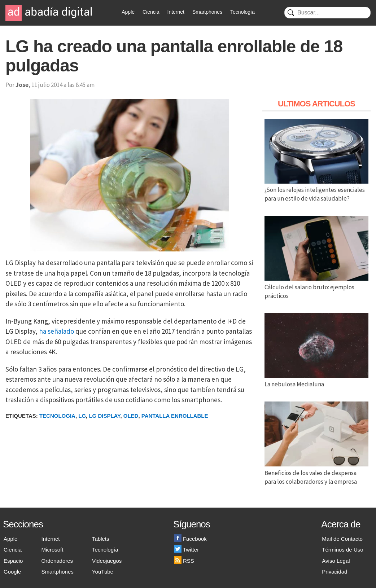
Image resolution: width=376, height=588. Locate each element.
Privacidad (335, 572)
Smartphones (207, 12)
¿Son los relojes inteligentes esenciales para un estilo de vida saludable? (316, 190)
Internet (176, 12)
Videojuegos (107, 561)
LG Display (104, 416)
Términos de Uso (342, 550)
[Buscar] (327, 13)
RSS (184, 561)
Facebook (190, 539)
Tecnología (242, 12)
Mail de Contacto (342, 539)
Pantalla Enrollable (175, 416)
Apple (128, 12)
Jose (22, 85)
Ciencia (151, 12)
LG (82, 416)
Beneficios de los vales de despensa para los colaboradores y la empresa (316, 473)
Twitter (186, 550)
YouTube (103, 572)
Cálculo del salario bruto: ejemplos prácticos (316, 287)
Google (12, 572)
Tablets (101, 539)
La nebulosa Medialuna (316, 380)
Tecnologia (57, 416)
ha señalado (56, 331)
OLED (131, 416)
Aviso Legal (336, 561)
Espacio (13, 561)
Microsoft (53, 550)
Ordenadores (57, 561)
